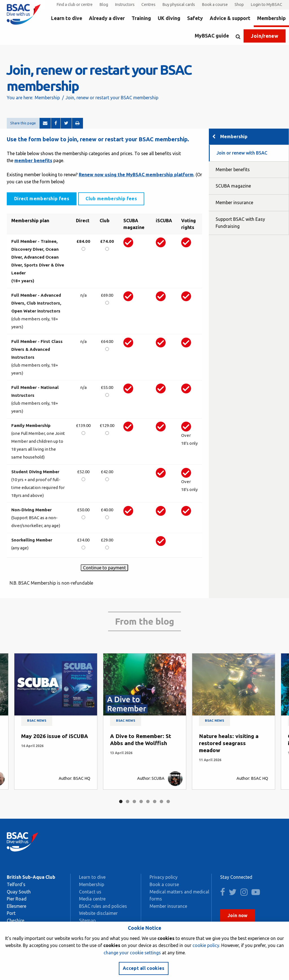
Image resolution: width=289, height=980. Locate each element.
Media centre (92, 899)
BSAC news (37, 721)
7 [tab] (161, 801)
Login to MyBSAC (266, 5)
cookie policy (206, 945)
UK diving (169, 18)
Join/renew (265, 36)
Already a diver (107, 18)
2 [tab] (128, 801)
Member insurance (234, 202)
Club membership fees (111, 199)
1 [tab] (121, 801)
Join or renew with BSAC (242, 153)
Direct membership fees (42, 199)
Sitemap (87, 920)
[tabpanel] (56, 721)
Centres (148, 5)
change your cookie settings (132, 953)
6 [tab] (155, 801)
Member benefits (233, 169)
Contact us (90, 892)
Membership (271, 18)
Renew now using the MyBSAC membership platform (136, 175)
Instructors (125, 5)
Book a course (215, 5)
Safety (195, 18)
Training (141, 18)
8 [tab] (168, 801)
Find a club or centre (75, 5)
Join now (238, 915)
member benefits (33, 160)
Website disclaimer (98, 913)
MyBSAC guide (212, 36)
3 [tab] (134, 801)
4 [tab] (141, 801)
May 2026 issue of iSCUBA (55, 736)
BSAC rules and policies (103, 906)
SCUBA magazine (233, 186)
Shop (239, 5)
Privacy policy (164, 877)
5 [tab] (148, 801)
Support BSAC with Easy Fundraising (240, 223)
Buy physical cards (179, 5)
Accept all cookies (144, 968)
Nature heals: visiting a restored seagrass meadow (229, 743)
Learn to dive (67, 18)
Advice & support (230, 18)
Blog (104, 5)
